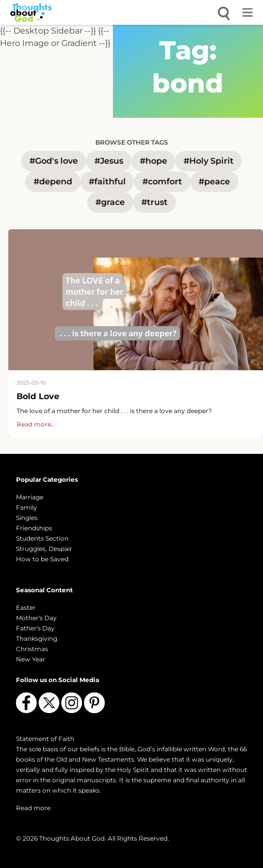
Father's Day (35, 628)
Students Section (42, 538)
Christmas (32, 649)
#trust (154, 202)
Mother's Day (36, 618)
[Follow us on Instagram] (72, 703)
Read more (33, 808)
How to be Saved (42, 559)
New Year (31, 659)
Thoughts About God (72, 838)
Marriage (30, 497)
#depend (53, 182)
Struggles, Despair (44, 549)
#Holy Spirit (209, 161)
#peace (214, 182)
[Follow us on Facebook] (26, 703)
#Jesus (109, 161)
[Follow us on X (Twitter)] (49, 703)
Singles (27, 518)
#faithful (107, 182)
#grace (110, 202)
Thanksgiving (37, 638)
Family (27, 507)
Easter (26, 607)
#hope (153, 161)
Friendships (34, 528)
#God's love (54, 161)
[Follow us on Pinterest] (94, 703)
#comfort (162, 182)
